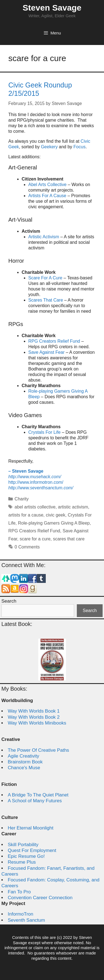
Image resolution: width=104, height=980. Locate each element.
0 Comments (27, 547)
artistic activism (73, 507)
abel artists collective (35, 507)
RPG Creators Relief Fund (54, 341)
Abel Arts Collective (47, 185)
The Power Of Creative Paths (38, 750)
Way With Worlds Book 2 (34, 717)
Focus (80, 147)
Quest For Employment (32, 850)
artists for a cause (26, 515)
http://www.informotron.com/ (36, 482)
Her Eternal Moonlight (31, 828)
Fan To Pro (19, 892)
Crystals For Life (44, 432)
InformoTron (21, 914)
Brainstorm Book (25, 762)
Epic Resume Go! (26, 856)
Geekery (49, 147)
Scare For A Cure (45, 278)
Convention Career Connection (40, 898)
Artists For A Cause (47, 196)
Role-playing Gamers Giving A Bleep (54, 523)
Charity (22, 499)
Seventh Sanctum (26, 920)
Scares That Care (46, 300)
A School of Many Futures (35, 801)
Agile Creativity (23, 756)
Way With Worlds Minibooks (37, 723)
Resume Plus (22, 862)
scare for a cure (35, 539)
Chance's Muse (24, 768)
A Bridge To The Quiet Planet (38, 795)
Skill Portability (23, 845)
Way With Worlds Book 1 (34, 711)
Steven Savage (52, 8)
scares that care (69, 539)
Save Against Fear (46, 352)
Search (9, 601)
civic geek (55, 515)
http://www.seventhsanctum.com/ (41, 488)
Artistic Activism (44, 237)
